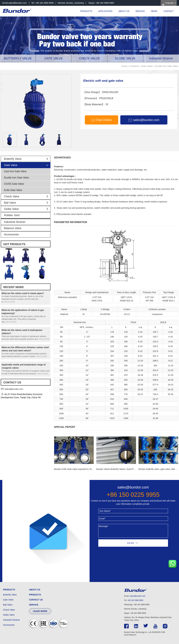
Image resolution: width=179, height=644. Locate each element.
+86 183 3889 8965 (135, 600)
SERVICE (140, 11)
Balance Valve (13, 228)
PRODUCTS (86, 11)
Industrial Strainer (15, 222)
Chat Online (101, 120)
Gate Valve (147, 66)
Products (134, 66)
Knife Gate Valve (13, 190)
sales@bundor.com (17, 3)
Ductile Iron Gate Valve (167, 66)
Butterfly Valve (27, 159)
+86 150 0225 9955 (133, 495)
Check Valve (27, 196)
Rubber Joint (12, 215)
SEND (131, 543)
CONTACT (169, 11)
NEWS (154, 11)
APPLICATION (105, 11)
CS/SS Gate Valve (14, 184)
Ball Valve (27, 203)
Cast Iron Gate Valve (15, 171)
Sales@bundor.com (14, 389)
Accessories (11, 234)
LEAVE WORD (40, 611)
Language (168, 4)
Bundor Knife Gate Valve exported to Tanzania (76, 469)
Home (124, 66)
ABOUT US (124, 11)
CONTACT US (36, 600)
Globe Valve (27, 209)
